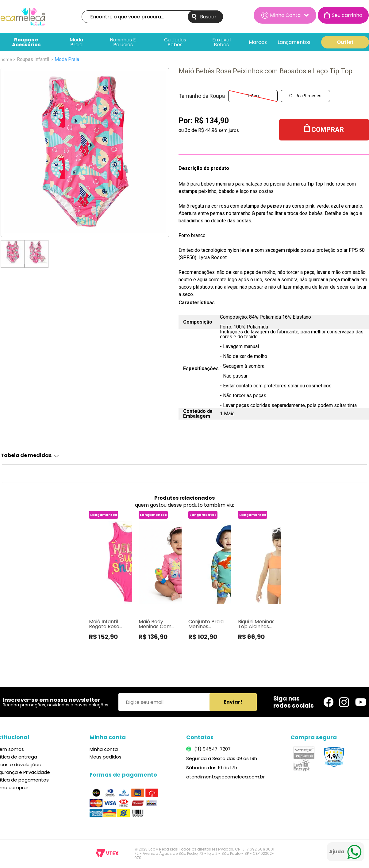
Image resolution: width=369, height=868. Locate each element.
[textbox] (152, 17)
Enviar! (233, 702)
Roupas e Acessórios (26, 42)
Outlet (345, 42)
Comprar (328, 130)
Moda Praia (76, 42)
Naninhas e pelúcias (123, 42)
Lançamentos (294, 42)
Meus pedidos (106, 757)
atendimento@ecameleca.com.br (225, 777)
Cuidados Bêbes (175, 42)
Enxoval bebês (221, 42)
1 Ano (253, 96)
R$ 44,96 (208, 130)
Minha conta (104, 749)
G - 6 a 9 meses (305, 96)
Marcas (258, 42)
